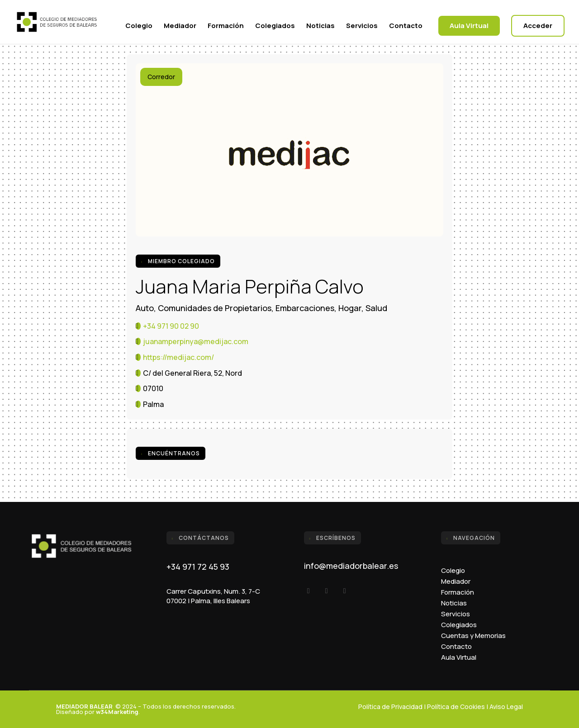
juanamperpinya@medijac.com (196, 341)
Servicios (362, 26)
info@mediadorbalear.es (351, 566)
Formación (226, 26)
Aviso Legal (506, 707)
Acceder (538, 26)
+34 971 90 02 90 (171, 326)
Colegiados (275, 26)
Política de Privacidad (390, 707)
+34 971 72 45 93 (198, 567)
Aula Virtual (469, 26)
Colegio (139, 26)
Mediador (180, 26)
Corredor (161, 77)
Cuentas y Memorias (473, 636)
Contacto (406, 26)
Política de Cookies (456, 707)
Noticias (320, 26)
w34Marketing (117, 712)
